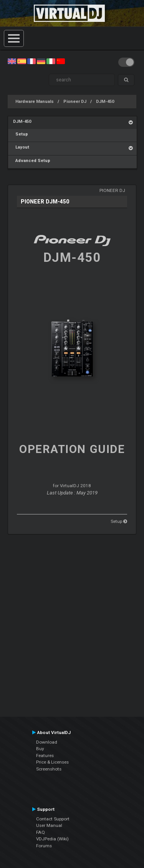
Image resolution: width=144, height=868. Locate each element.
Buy (40, 749)
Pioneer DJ (75, 102)
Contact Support (53, 819)
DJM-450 (105, 102)
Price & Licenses (52, 762)
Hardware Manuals (35, 102)
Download (47, 742)
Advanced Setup (32, 161)
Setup (21, 134)
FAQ (41, 832)
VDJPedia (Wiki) (52, 839)
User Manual (49, 825)
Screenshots (49, 769)
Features (45, 756)
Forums (44, 846)
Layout (21, 147)
